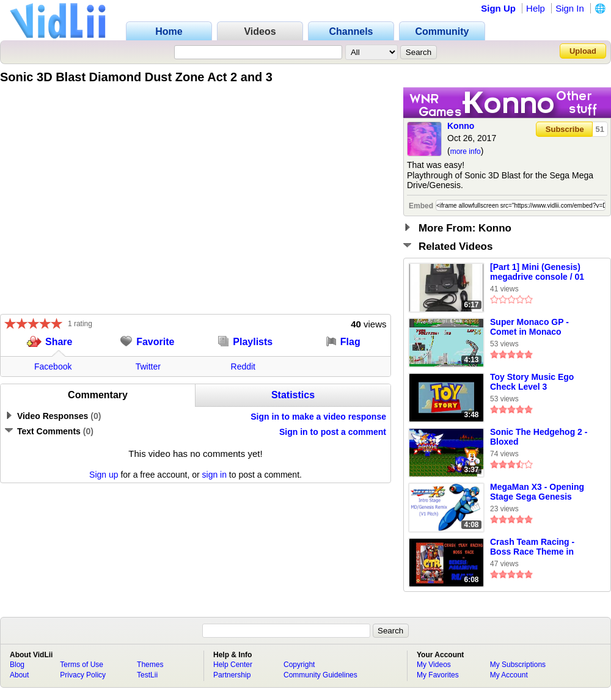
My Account (509, 675)
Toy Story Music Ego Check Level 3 (532, 382)
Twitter (148, 366)
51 (600, 129)
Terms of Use (82, 665)
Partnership (232, 675)
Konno (461, 126)
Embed (421, 206)
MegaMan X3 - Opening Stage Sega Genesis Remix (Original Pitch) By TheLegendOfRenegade (541, 492)
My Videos (434, 665)
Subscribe (565, 129)
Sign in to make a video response (318, 417)
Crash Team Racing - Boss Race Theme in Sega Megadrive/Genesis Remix (540, 547)
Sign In (570, 8)
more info (466, 151)
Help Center (233, 665)
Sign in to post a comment (333, 432)
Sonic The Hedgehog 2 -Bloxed (539, 437)
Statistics (293, 395)
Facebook (53, 366)
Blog (17, 665)
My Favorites (438, 675)
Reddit (243, 366)
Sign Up (498, 8)
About (19, 675)
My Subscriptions (518, 665)
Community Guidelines (320, 675)
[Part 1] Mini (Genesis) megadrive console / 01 (537, 272)
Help (536, 8)
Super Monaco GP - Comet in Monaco (529, 327)
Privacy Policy (83, 675)
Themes (150, 665)
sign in (214, 475)
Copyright (299, 665)
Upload (583, 51)
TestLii (147, 675)
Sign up (104, 475)
